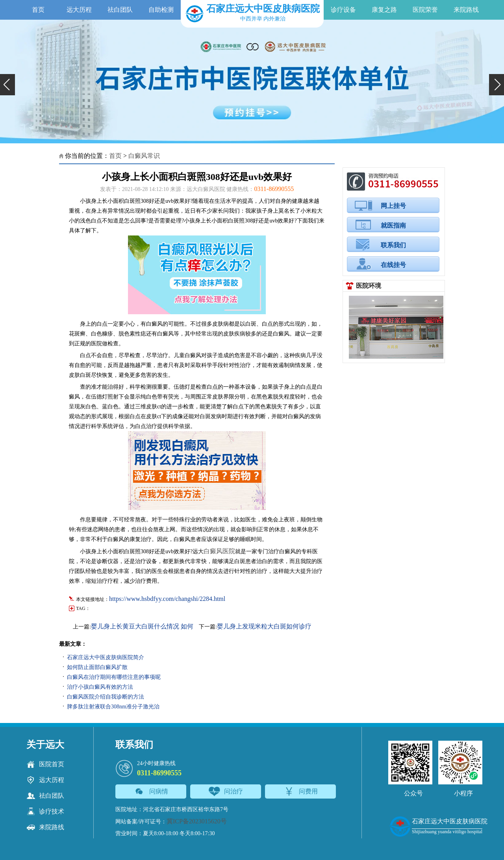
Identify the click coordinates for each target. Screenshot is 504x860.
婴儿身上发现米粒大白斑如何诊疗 (264, 626)
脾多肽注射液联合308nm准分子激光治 (113, 707)
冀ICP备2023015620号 (197, 821)
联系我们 (393, 245)
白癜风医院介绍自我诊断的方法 (106, 697)
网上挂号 (393, 206)
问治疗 (226, 791)
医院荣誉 (425, 10)
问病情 (151, 791)
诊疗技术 (45, 812)
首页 (38, 10)
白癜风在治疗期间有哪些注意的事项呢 (114, 677)
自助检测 (161, 10)
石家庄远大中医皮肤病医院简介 (106, 657)
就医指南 (393, 225)
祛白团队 (120, 10)
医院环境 (369, 286)
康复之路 (384, 10)
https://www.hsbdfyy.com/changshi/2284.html (167, 599)
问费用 (301, 791)
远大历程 (79, 10)
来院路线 (466, 10)
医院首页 (45, 764)
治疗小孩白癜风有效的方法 (100, 687)
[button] (7, 85)
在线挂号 (393, 265)
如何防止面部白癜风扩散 (97, 667)
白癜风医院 (219, 551)
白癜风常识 (144, 156)
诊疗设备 (343, 10)
